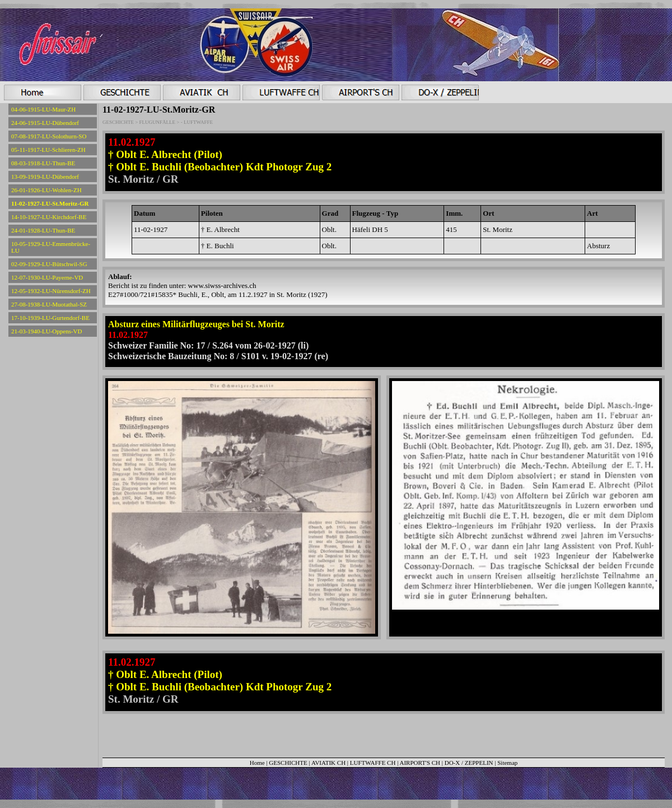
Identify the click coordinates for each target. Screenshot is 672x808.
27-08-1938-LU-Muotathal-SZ (49, 304)
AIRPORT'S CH (420, 763)
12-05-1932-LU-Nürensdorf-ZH (51, 291)
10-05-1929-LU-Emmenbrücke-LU (51, 247)
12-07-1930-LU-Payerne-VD (47, 277)
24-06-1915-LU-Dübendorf (45, 123)
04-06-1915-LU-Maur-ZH (43, 109)
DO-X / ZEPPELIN (469, 763)
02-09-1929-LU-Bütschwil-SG (49, 264)
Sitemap (507, 763)
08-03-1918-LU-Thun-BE (43, 163)
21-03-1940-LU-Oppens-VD (46, 331)
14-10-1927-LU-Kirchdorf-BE (49, 217)
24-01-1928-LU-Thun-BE (43, 230)
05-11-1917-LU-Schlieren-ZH (48, 150)
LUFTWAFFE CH (374, 763)
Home (257, 763)
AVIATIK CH (328, 763)
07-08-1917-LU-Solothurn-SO (49, 136)
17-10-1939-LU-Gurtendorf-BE (50, 318)
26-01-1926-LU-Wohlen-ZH (46, 190)
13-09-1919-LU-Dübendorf (45, 177)
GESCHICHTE (288, 763)
